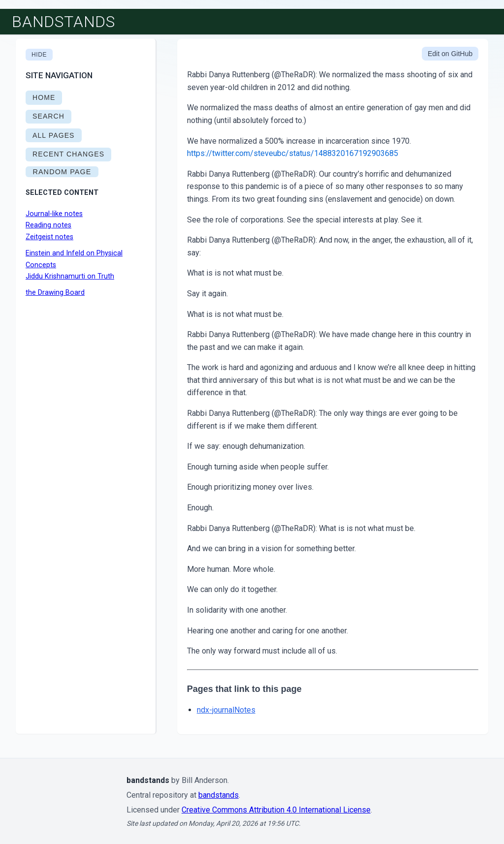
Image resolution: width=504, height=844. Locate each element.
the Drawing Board (55, 293)
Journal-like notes (54, 214)
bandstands (63, 22)
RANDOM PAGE (62, 172)
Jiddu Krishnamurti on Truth (70, 276)
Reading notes (48, 225)
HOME (44, 97)
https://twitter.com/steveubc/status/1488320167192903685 (293, 153)
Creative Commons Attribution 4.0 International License (276, 810)
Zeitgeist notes (49, 237)
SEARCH (48, 116)
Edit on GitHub (450, 54)
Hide (39, 55)
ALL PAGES (54, 135)
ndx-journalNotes (226, 710)
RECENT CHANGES (68, 154)
